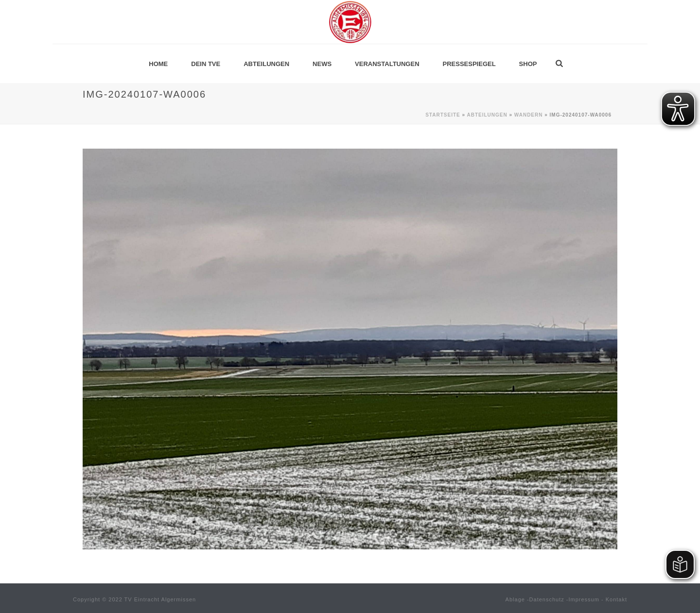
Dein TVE (206, 64)
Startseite (443, 115)
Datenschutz (547, 599)
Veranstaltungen (387, 64)
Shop (528, 64)
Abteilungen (266, 64)
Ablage (515, 599)
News (322, 64)
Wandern (529, 115)
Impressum (584, 599)
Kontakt (616, 599)
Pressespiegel (469, 64)
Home (158, 64)
